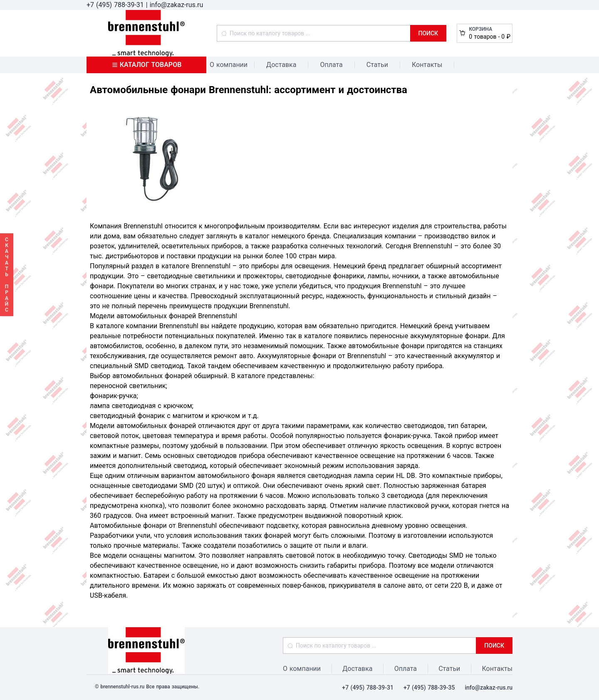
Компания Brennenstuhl (126, 226)
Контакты (427, 65)
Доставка (281, 65)
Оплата (331, 65)
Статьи (377, 65)
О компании (229, 65)
